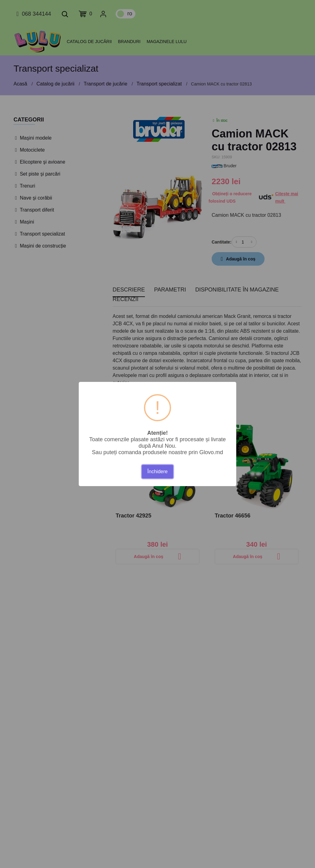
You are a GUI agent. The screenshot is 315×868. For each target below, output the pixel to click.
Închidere (157, 472)
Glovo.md (211, 452)
